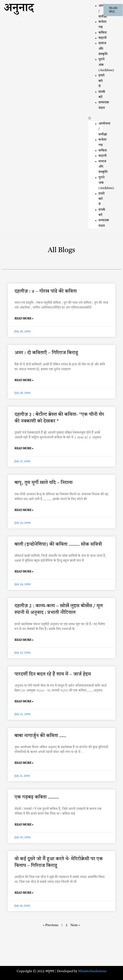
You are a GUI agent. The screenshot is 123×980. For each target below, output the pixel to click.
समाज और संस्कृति (103, 49)
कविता (103, 33)
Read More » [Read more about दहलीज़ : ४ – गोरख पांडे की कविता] (24, 319)
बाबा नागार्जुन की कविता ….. (40, 736)
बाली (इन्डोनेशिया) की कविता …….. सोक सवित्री (58, 544)
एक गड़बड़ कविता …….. (37, 797)
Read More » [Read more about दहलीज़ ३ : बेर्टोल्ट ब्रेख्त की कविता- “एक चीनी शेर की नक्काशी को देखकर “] (24, 449)
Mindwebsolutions (92, 971)
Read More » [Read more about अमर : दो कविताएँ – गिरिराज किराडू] (24, 380)
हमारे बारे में (102, 81)
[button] (95, 118)
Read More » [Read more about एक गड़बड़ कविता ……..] (24, 825)
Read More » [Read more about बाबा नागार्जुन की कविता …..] (24, 763)
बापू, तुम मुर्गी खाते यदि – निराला (44, 483)
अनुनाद (19, 10)
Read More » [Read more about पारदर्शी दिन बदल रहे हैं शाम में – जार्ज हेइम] (24, 702)
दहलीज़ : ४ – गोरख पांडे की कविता (46, 291)
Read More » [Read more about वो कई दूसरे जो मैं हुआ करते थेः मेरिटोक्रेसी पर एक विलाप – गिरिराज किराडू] (24, 893)
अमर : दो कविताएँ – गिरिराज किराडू (46, 353)
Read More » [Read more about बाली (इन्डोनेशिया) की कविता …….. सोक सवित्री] (24, 572)
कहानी (103, 38)
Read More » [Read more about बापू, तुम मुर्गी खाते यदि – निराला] (24, 510)
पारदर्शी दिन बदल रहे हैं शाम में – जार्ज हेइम (53, 674)
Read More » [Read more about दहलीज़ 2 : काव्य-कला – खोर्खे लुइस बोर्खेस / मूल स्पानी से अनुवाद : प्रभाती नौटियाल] (24, 640)
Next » (75, 925)
